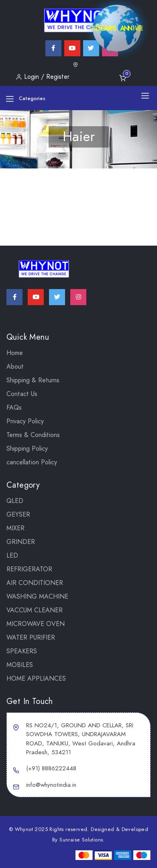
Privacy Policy (25, 421)
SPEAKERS (22, 651)
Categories (25, 98)
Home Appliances (36, 679)
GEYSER (18, 515)
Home (15, 353)
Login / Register (43, 77)
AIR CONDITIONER (35, 583)
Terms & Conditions (33, 435)
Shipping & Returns (33, 380)
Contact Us (22, 394)
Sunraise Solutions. (82, 840)
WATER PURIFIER (31, 638)
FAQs (14, 408)
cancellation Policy (32, 462)
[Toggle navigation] (145, 95)
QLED (15, 501)
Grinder (21, 542)
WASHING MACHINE (37, 597)
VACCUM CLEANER (35, 610)
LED (12, 556)
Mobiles (20, 665)
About (15, 367)
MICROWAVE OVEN (36, 624)
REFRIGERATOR (29, 569)
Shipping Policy (27, 449)
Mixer (15, 528)
